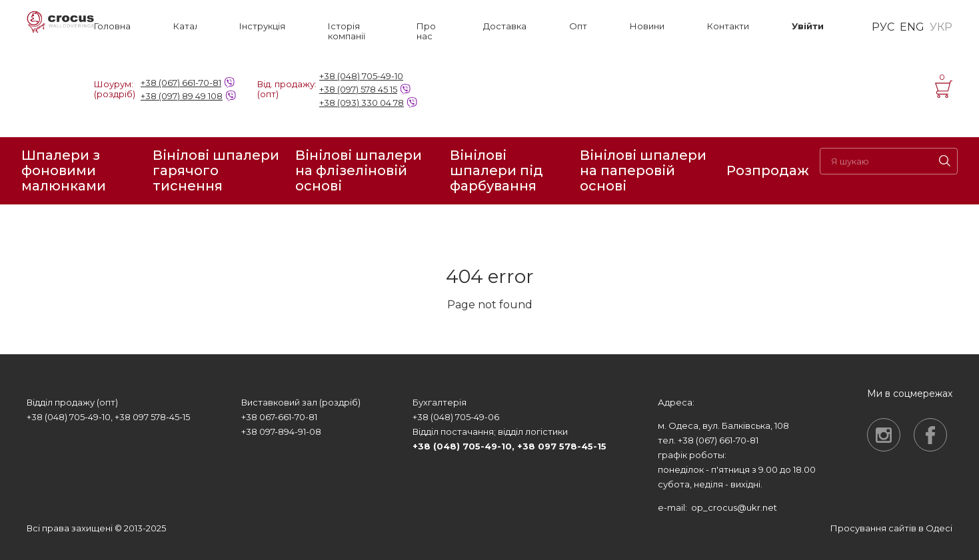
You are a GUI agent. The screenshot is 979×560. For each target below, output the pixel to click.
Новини (647, 26)
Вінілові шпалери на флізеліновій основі (359, 171)
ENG (912, 27)
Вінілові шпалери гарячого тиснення (216, 171)
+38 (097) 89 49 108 (182, 96)
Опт (578, 26)
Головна (112, 26)
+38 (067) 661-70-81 (181, 83)
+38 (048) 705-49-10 (361, 76)
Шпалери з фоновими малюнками (64, 171)
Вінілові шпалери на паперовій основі (643, 171)
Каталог (185, 26)
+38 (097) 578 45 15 (358, 89)
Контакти (728, 26)
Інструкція (262, 26)
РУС (883, 27)
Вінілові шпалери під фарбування (496, 171)
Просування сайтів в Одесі (891, 528)
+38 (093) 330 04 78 (362, 103)
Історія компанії (347, 31)
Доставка (505, 26)
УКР (941, 27)
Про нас (426, 31)
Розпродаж (768, 170)
